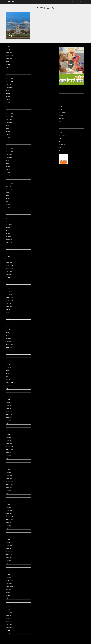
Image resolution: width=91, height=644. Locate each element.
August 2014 (9, 365)
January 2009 (9, 478)
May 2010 (8, 432)
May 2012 (8, 376)
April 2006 (8, 575)
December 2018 (9, 265)
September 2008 (10, 490)
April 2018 (8, 289)
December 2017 (9, 298)
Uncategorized (62, 144)
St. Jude (60, 133)
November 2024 (9, 82)
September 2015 (10, 350)
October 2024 (9, 85)
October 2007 (9, 522)
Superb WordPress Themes (55, 642)
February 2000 (9, 633)
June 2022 (8, 166)
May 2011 (8, 397)
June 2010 (8, 429)
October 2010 (9, 417)
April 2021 (8, 204)
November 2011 (9, 382)
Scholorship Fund (70, 2)
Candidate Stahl (80, 2)
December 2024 (9, 79)
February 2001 (9, 613)
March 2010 (8, 438)
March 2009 (8, 473)
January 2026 (9, 53)
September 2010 (10, 420)
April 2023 (8, 137)
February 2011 (9, 406)
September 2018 (10, 274)
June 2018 (8, 283)
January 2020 (9, 239)
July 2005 (8, 592)
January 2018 (9, 295)
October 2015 (9, 347)
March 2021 (8, 207)
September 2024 (10, 88)
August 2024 (9, 90)
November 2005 (9, 581)
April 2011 (8, 400)
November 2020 (9, 216)
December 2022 (9, 149)
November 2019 (9, 245)
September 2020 (10, 222)
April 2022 (8, 172)
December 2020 (9, 213)
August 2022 (9, 160)
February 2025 (9, 73)
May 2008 (8, 502)
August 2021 (9, 193)
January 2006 (9, 578)
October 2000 (9, 624)
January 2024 (9, 111)
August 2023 (9, 125)
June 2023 (8, 131)
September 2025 (10, 58)
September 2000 (10, 627)
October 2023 (9, 120)
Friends (60, 101)
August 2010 (9, 423)
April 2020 (8, 233)
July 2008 (8, 496)
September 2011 (10, 385)
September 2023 (10, 123)
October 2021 (9, 187)
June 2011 (8, 394)
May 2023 (8, 134)
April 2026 (8, 47)
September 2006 (10, 560)
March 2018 (8, 292)
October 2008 (9, 487)
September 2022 (10, 158)
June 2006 (8, 569)
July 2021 (8, 195)
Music (60, 121)
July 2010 (8, 426)
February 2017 (9, 318)
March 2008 (8, 508)
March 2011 (8, 403)
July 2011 (8, 391)
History (60, 109)
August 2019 (9, 254)
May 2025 (8, 67)
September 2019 (10, 251)
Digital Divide (62, 95)
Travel (60, 142)
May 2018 (8, 286)
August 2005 (9, 589)
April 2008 (8, 505)
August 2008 (9, 493)
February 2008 (9, 511)
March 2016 (8, 338)
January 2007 (9, 548)
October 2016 (9, 324)
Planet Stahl (10, 2)
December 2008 (9, 481)
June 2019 (8, 257)
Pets (60, 124)
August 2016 (9, 330)
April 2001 (8, 607)
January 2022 (9, 178)
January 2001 (9, 616)
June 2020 (8, 230)
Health (60, 107)
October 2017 (9, 303)
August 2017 (9, 309)
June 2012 (8, 373)
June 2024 (8, 96)
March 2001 (8, 610)
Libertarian (61, 115)
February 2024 (9, 108)
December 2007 (9, 516)
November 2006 (9, 554)
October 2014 (9, 359)
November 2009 (9, 449)
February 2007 (9, 546)
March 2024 (8, 105)
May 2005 (8, 598)
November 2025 (9, 55)
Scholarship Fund (62, 127)
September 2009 (10, 455)
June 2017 (8, 315)
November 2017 (9, 300)
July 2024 (8, 93)
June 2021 (8, 198)
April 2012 (8, 379)
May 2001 (8, 604)
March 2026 (8, 50)
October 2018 (9, 271)
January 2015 (9, 356)
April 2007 (8, 540)
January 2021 (9, 210)
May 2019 (8, 260)
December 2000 (9, 618)
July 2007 (8, 531)
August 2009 (9, 458)
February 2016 (9, 341)
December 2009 (9, 446)
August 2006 (9, 563)
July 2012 (8, 371)
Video (60, 147)
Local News (61, 118)
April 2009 (8, 470)
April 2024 (8, 102)
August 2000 (9, 630)
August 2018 (9, 277)
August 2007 (9, 528)
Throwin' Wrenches (63, 136)
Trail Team (61, 139)
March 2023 (8, 140)
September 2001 (10, 601)
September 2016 (10, 327)
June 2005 (8, 595)
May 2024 (8, 99)
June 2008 (8, 499)
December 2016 (9, 321)
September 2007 (10, 525)
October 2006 (9, 557)
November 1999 (9, 636)
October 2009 (9, 452)
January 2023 (9, 146)
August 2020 (9, 225)
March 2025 (8, 70)
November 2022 (9, 152)
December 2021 (9, 181)
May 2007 (8, 537)
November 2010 (9, 414)
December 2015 (9, 344)
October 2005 (9, 583)
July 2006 (8, 566)
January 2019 (9, 263)
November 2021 (9, 184)
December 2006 (9, 551)
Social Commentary (63, 130)
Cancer (60, 89)
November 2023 (9, 117)
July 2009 (8, 461)
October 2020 (9, 219)
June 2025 (8, 64)
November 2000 (9, 621)
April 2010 (8, 435)
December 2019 (9, 242)
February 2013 (9, 368)
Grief (60, 104)
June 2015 (8, 353)
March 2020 (8, 236)
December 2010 (9, 411)
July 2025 (8, 61)
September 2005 (10, 586)
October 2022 (9, 155)
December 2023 (9, 114)
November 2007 (9, 519)
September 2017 (10, 306)
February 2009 (9, 476)
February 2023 (9, 143)
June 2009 (8, 464)
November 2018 (9, 268)
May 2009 (8, 467)
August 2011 (9, 388)
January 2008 (9, 513)
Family (60, 98)
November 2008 (9, 484)
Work (60, 150)
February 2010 (9, 441)
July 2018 (8, 280)
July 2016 (8, 333)
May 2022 (8, 169)
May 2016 (8, 336)
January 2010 (9, 443)
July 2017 (8, 312)
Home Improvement (63, 112)
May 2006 (8, 572)
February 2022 (9, 175)
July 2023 (8, 128)
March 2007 (8, 543)
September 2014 (10, 362)
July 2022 (8, 163)
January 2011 (9, 408)
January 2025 (9, 76)
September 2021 (10, 190)
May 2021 (8, 201)
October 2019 (9, 248)
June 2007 (8, 534)
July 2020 (8, 228)
